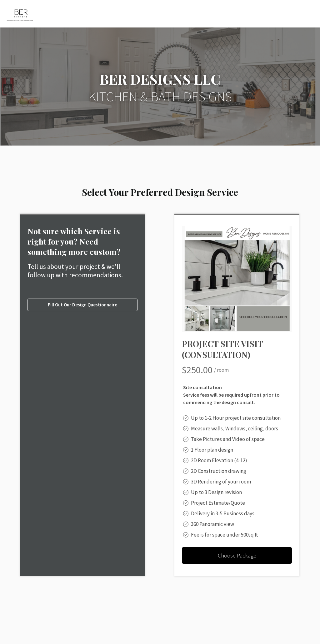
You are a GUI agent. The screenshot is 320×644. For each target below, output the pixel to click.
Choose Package (237, 555)
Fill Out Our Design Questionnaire (82, 305)
